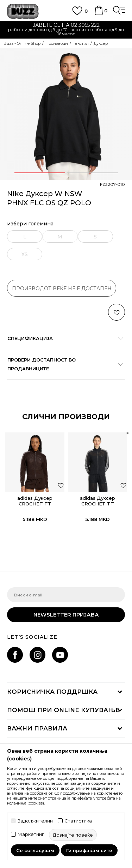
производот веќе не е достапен (62, 289)
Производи (57, 43)
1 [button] (40, 173)
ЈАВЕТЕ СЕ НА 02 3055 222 (66, 25)
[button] (117, 312)
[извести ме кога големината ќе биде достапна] (25, 236)
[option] (66, 30)
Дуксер (101, 43)
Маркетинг (31, 834)
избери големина (30, 224)
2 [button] (93, 173)
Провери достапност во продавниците (62, 364)
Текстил (81, 43)
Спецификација (62, 338)
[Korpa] (99, 14)
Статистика (78, 821)
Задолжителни (35, 821)
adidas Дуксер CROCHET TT (35, 501)
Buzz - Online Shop (22, 43)
